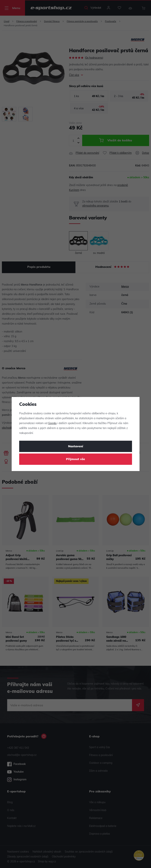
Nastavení (76, 447)
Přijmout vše (75, 459)
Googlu (52, 423)
